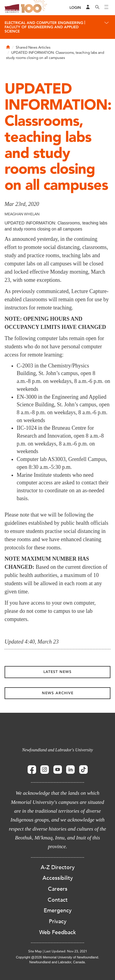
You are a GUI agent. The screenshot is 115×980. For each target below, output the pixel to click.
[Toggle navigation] (107, 8)
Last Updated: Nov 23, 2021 (66, 951)
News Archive (58, 693)
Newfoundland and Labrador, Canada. (58, 962)
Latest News (57, 672)
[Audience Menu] (88, 8)
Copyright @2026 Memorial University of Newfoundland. (57, 957)
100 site (35, 8)
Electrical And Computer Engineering (44, 23)
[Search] (97, 8)
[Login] (75, 8)
